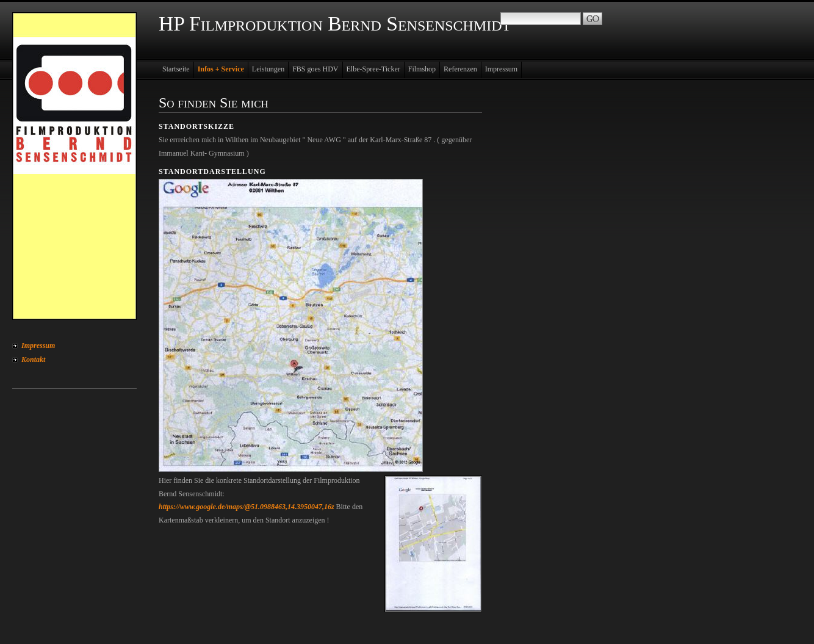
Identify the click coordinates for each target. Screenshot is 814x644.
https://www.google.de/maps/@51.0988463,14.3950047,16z (247, 507)
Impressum (38, 346)
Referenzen (460, 69)
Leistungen (268, 69)
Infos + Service (221, 69)
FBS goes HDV (315, 69)
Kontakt (33, 360)
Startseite (176, 69)
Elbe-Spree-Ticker (373, 69)
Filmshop (422, 69)
